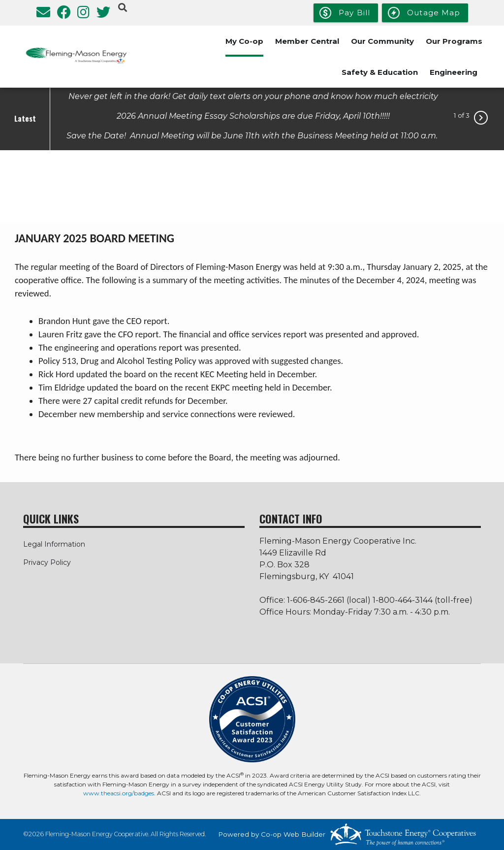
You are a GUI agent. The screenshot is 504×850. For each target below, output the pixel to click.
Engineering (454, 72)
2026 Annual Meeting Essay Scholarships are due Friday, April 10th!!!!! (253, 115)
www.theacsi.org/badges (119, 793)
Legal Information (54, 544)
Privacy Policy (47, 562)
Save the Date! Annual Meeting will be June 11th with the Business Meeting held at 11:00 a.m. (253, 135)
